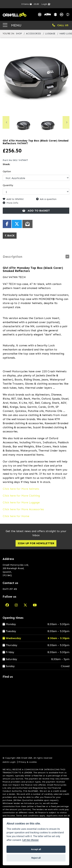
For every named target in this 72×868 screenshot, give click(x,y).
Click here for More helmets (21, 489)
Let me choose (31, 840)
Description (12, 257)
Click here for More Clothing (21, 496)
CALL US (60, 25)
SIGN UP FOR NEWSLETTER (36, 543)
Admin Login (9, 762)
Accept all (36, 849)
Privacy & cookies (28, 762)
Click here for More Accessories (23, 509)
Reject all (36, 858)
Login (46, 4)
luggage (50, 34)
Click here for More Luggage (21, 502)
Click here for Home (16, 516)
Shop (19, 34)
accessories (34, 34)
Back (10, 235)
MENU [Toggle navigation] (12, 25)
